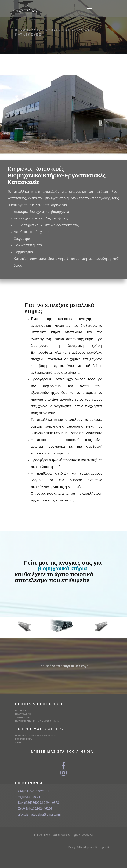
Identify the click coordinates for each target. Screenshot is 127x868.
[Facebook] (45, 19)
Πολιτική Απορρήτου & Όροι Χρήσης (37, 721)
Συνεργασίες (23, 718)
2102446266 (18, 19)
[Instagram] (50, 19)
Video (19, 743)
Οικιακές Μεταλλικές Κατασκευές (36, 736)
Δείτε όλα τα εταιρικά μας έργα (65, 666)
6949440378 (50, 803)
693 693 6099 (37, 19)
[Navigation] (90, 9)
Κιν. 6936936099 (30, 803)
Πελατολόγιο (23, 714)
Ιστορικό (20, 711)
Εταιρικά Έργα (24, 739)
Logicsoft (104, 847)
